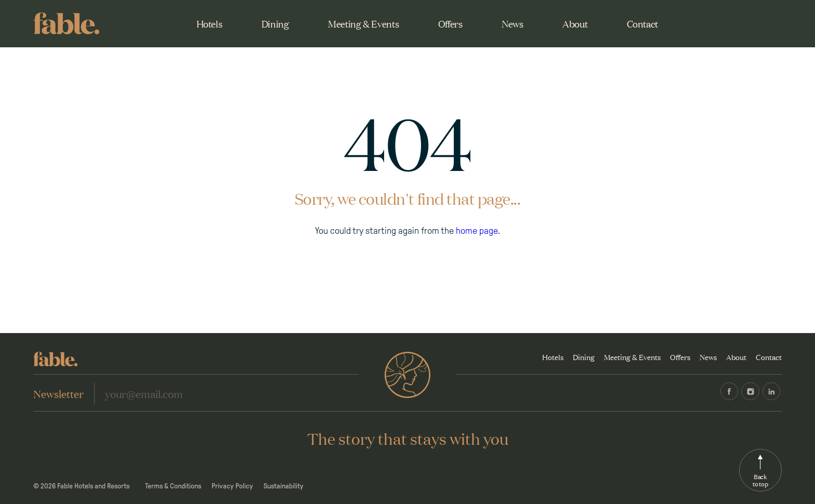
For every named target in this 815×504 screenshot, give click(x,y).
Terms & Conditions (173, 486)
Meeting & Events (363, 23)
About (575, 23)
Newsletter (58, 393)
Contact (642, 23)
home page (477, 231)
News (512, 23)
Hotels (209, 23)
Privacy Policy (232, 486)
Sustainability (284, 486)
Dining (275, 23)
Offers (450, 23)
